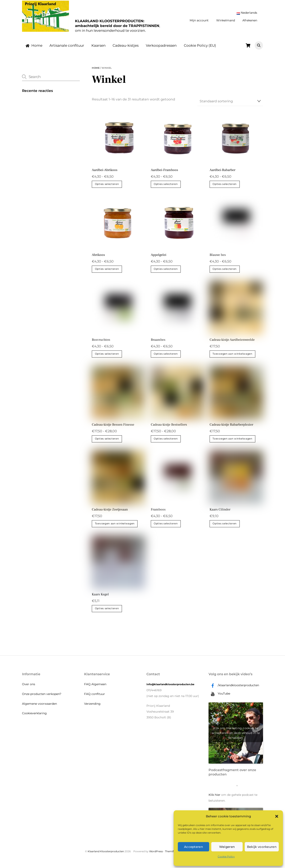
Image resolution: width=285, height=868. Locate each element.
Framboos (158, 513)
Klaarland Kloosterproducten (106, 855)
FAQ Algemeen (95, 688)
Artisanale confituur (67, 49)
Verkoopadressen (161, 49)
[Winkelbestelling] (230, 105)
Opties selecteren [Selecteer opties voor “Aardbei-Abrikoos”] (107, 188)
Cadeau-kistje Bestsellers (169, 428)
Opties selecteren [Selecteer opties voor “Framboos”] (166, 527)
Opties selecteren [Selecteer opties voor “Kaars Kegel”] (107, 612)
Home (34, 49)
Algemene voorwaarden (39, 707)
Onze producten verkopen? (42, 697)
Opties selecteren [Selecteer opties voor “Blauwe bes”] (225, 273)
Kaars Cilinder (220, 513)
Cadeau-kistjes (126, 49)
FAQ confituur (95, 697)
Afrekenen (250, 20)
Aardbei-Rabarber (222, 174)
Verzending (92, 707)
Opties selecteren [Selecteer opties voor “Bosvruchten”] (107, 358)
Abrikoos (98, 259)
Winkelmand (226, 20)
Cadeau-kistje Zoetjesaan (110, 513)
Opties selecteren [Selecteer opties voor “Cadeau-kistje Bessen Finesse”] (107, 442)
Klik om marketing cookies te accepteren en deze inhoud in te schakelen (236, 736)
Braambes (158, 343)
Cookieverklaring (34, 717)
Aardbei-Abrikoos (105, 174)
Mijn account (199, 20)
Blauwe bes (218, 259)
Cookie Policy (226, 856)
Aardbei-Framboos (164, 174)
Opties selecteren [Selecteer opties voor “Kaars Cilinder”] (225, 527)
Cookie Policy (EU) (200, 49)
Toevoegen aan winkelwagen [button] (232, 358)
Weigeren (227, 847)
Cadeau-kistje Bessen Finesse (113, 428)
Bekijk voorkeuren (262, 847)
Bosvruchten (101, 343)
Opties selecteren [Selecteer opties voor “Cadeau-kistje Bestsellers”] (166, 442)
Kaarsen (98, 49)
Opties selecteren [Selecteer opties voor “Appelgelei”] (166, 273)
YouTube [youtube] (219, 697)
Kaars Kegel (100, 598)
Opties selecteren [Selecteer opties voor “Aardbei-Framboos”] (166, 188)
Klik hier (214, 798)
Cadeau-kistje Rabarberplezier (231, 428)
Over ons (29, 688)
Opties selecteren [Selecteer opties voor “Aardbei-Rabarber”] (225, 188)
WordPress (156, 855)
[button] (277, 816)
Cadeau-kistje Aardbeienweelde (232, 343)
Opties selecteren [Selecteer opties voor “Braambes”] (166, 358)
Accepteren (193, 847)
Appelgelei (159, 259)
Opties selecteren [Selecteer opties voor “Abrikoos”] (107, 273)
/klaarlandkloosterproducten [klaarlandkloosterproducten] (234, 689)
